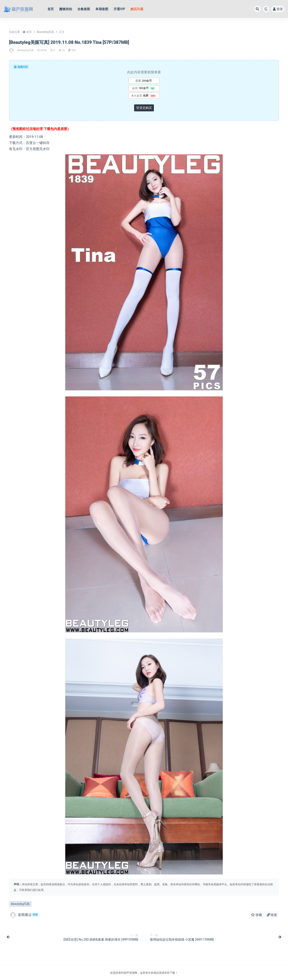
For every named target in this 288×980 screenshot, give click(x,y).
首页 (29, 32)
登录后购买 (144, 108)
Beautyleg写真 (45, 32)
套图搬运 (24, 915)
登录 (278, 9)
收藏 (256, 915)
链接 (272, 915)
